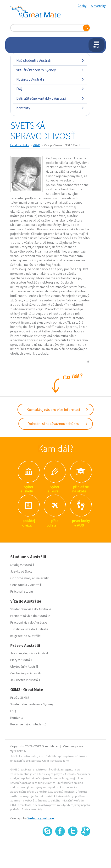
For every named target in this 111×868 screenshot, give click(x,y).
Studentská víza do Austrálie (31, 609)
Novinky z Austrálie (50, 79)
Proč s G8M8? (20, 697)
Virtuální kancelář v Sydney (50, 70)
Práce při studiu (22, 591)
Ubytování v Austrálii (25, 666)
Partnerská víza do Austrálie (30, 616)
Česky (82, 6)
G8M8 (37, 145)
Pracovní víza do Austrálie (29, 622)
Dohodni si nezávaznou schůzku (58, 424)
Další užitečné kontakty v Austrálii (50, 98)
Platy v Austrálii (21, 660)
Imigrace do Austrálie (25, 636)
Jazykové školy (21, 571)
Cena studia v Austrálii (26, 585)
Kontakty (50, 108)
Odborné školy (21, 578)
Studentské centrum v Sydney (32, 704)
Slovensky (98, 6)
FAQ (50, 89)
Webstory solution (41, 818)
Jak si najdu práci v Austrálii (30, 653)
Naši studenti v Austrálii (50, 60)
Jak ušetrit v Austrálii (25, 680)
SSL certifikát (73, 847)
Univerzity (42, 578)
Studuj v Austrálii (22, 565)
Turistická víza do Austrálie (29, 629)
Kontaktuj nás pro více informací (58, 409)
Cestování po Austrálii (26, 673)
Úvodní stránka (20, 145)
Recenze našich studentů (28, 724)
